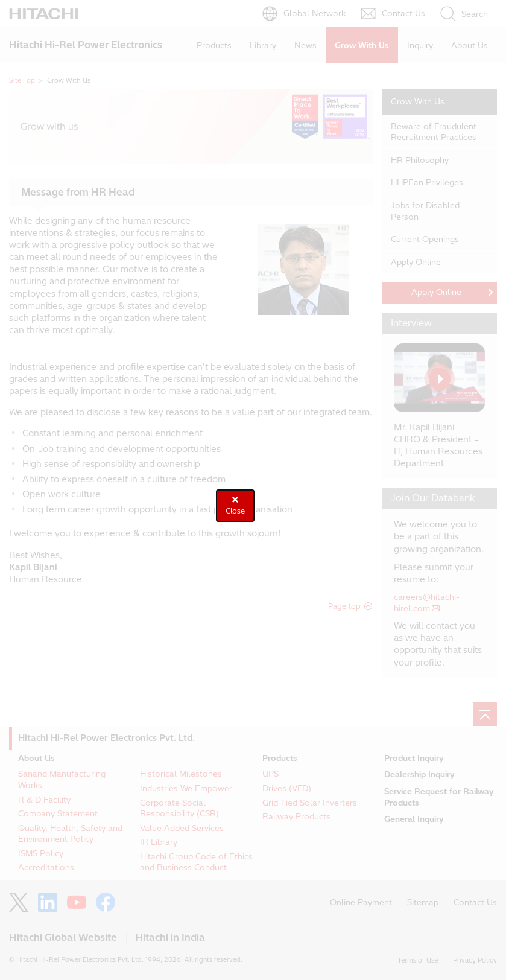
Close (235, 511)
